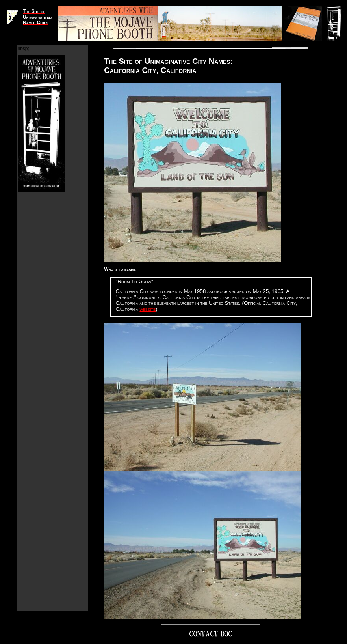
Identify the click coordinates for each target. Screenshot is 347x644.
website (148, 309)
